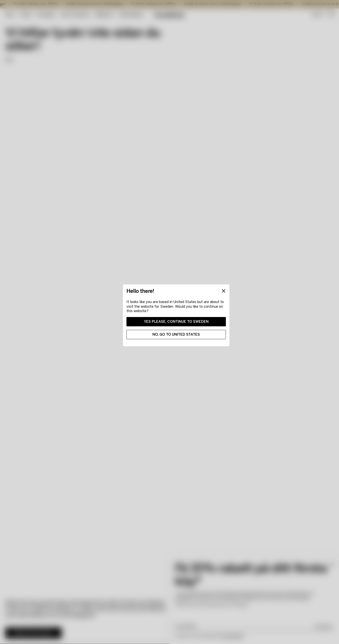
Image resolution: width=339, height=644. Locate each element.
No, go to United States (176, 334)
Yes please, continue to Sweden (176, 322)
